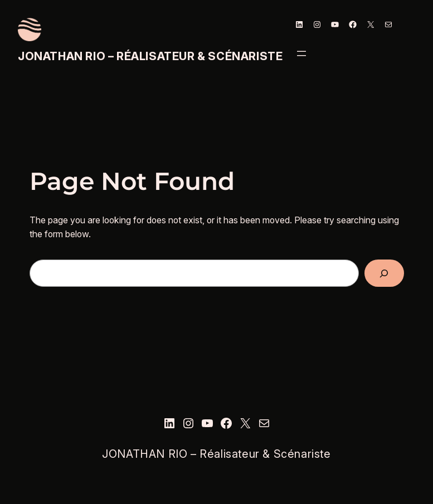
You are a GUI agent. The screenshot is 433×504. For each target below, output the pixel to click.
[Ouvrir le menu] (301, 53)
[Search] (384, 273)
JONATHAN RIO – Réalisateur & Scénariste (150, 56)
